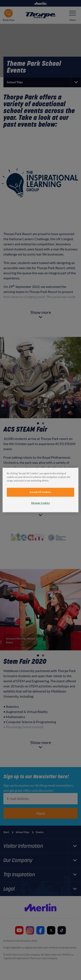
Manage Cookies (41, 503)
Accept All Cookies (40, 492)
